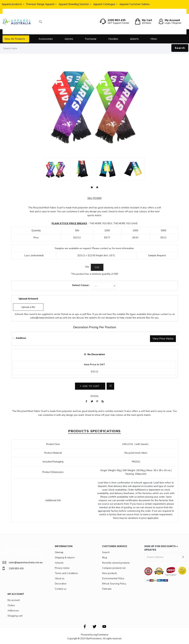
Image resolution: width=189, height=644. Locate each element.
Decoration (61, 584)
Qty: (87, 267)
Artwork (59, 563)
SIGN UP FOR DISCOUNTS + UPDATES (161, 548)
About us (60, 578)
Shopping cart (15, 616)
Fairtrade (107, 589)
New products (110, 573)
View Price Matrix (163, 339)
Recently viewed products (116, 563)
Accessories (46, 39)
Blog (105, 558)
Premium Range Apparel (40, 4)
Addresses (13, 611)
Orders (11, 605)
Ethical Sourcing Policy (114, 584)
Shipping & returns (65, 558)
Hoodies (113, 39)
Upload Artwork (28, 299)
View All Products (15, 39)
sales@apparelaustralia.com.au (23, 562)
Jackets (134, 39)
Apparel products (12, 4)
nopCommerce (101, 635)
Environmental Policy (113, 578)
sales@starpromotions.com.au (46, 318)
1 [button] (92, 187)
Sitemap (59, 552)
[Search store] (95, 48)
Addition (21, 338)
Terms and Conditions (66, 573)
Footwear (91, 39)
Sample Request (157, 255)
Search (180, 48)
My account (14, 600)
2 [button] (97, 187)
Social (95, 396)
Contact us (61, 589)
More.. (154, 39)
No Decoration (96, 354)
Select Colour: (81, 285)
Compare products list (114, 568)
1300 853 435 (13, 568)
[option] (55, 169)
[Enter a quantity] (97, 267)
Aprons (69, 39)
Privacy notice (62, 568)
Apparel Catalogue (104, 4)
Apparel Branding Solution (74, 4)
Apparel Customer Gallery (135, 4)
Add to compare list (110, 386)
